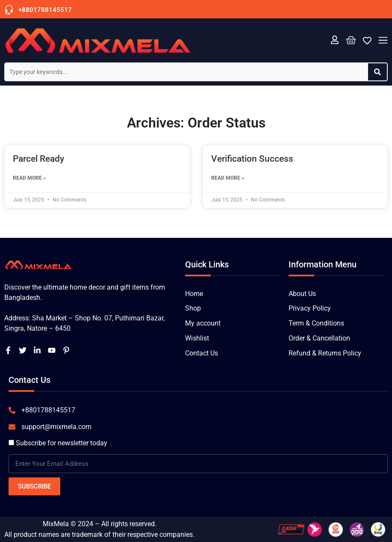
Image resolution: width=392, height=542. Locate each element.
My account (203, 324)
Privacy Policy (310, 309)
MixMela (56, 524)
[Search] (377, 72)
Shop (193, 309)
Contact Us (202, 354)
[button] (383, 41)
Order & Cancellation (319, 339)
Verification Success (252, 159)
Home (194, 294)
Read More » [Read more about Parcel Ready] (29, 178)
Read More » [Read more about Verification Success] (228, 178)
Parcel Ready (38, 159)
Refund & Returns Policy (325, 354)
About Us (302, 294)
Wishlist (197, 339)
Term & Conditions (316, 324)
